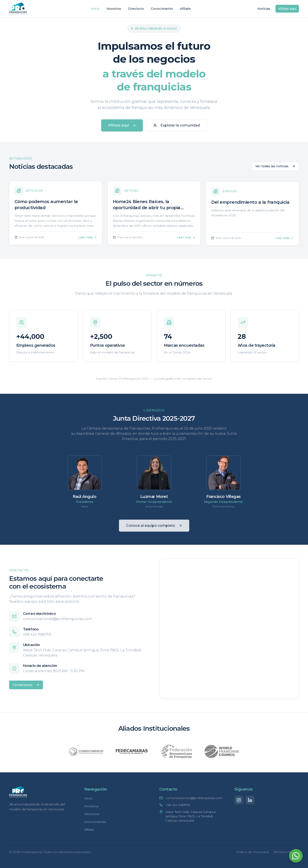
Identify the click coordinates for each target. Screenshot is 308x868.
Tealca (85, 508)
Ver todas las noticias (275, 168)
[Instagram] (239, 800)
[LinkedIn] (250, 800)
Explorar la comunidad (177, 125)
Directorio (136, 9)
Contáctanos (24, 685)
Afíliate (185, 9)
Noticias (264, 9)
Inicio (95, 9)
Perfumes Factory (224, 510)
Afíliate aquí (287, 9)
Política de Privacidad (252, 852)
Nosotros (114, 9)
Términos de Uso (286, 852)
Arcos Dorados (154, 509)
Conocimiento (162, 9)
